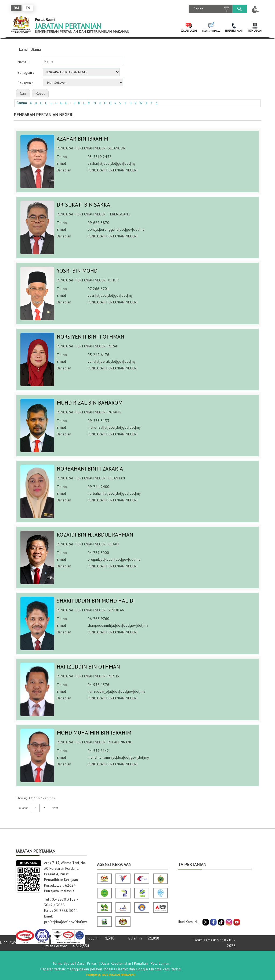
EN (28, 8)
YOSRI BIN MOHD (77, 271)
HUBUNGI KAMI (234, 31)
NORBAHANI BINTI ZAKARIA (90, 469)
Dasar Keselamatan (116, 963)
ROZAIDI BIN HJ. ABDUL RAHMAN (95, 535)
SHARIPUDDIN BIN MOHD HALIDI (96, 601)
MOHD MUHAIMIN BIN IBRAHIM (94, 733)
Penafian (141, 963)
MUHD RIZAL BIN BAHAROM (90, 403)
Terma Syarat (63, 963)
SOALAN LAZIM (189, 31)
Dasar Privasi (87, 963)
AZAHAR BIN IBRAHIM (82, 139)
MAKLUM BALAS (211, 31)
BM (16, 8)
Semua (22, 103)
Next (55, 808)
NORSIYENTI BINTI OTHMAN (91, 337)
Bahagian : (26, 72)
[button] (23, 93)
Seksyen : (25, 83)
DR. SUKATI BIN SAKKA (83, 205)
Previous (23, 808)
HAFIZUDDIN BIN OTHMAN (88, 667)
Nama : (23, 62)
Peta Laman (160, 963)
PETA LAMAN (255, 31)
